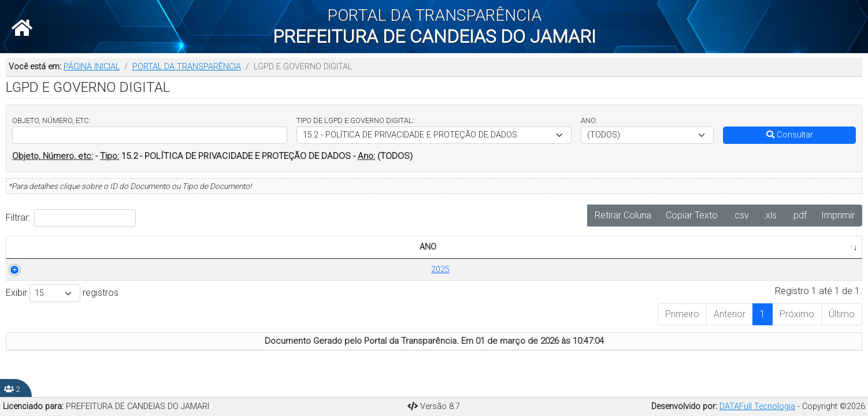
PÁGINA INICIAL (92, 67)
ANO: (589, 120)
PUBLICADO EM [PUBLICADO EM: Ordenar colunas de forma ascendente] (755, 247)
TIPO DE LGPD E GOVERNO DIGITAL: (355, 120)
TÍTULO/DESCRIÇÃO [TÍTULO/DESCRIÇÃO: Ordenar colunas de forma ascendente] (140, 247)
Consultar (790, 135)
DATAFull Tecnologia (757, 406)
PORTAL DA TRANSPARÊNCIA (187, 67)
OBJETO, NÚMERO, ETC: (51, 120)
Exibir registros (62, 293)
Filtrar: (71, 218)
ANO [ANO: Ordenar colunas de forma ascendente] (45, 247)
